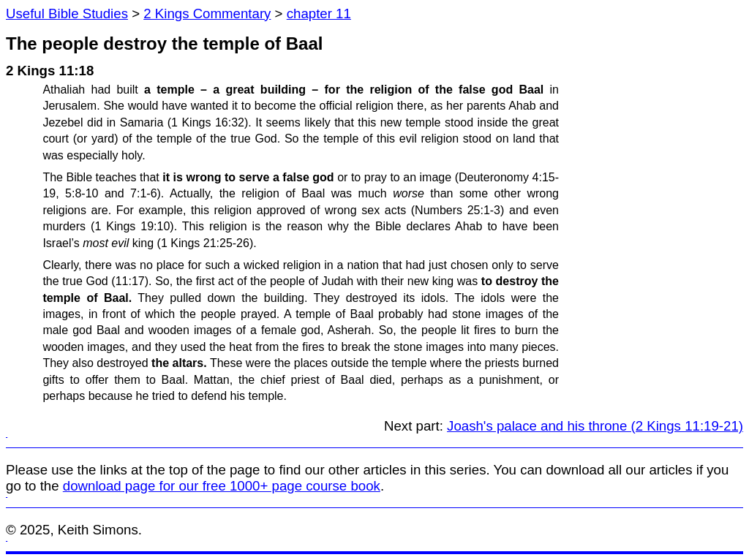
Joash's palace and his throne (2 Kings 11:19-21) (595, 426)
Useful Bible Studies (67, 14)
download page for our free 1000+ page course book (222, 486)
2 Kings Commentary (207, 14)
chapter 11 (319, 14)
